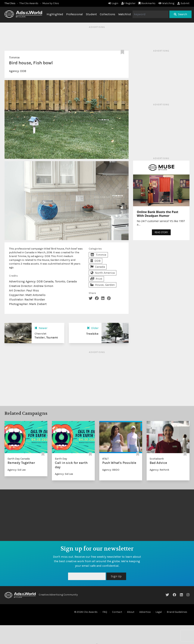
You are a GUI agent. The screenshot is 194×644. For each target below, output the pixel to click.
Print (96, 279)
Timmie (14, 57)
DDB (23, 71)
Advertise (145, 612)
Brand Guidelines (177, 612)
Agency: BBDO (111, 470)
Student (91, 14)
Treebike (92, 334)
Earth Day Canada (19, 459)
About (131, 612)
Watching (166, 3)
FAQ (105, 612)
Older (93, 328)
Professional (75, 14)
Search (180, 14)
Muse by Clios (51, 3)
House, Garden (103, 285)
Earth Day (61, 459)
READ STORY (161, 232)
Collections (108, 14)
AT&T (105, 459)
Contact (117, 612)
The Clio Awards (29, 3)
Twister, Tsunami (46, 337)
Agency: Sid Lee (17, 470)
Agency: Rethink (159, 470)
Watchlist (125, 14)
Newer (41, 328)
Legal (159, 612)
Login (113, 3)
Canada (98, 267)
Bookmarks (147, 3)
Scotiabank (157, 459)
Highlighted (55, 14)
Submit (183, 3)
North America (103, 273)
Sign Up (116, 576)
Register (128, 3)
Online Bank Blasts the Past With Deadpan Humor (158, 214)
